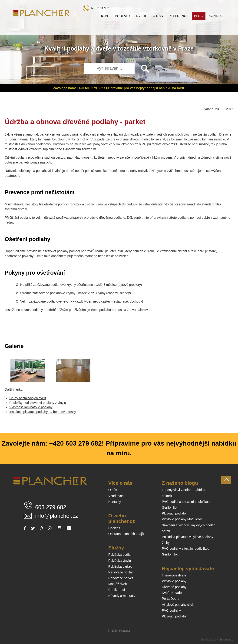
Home (104, 16)
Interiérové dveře (174, 575)
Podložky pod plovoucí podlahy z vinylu (38, 403)
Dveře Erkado (172, 593)
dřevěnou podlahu (112, 218)
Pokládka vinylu (120, 561)
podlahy (78, 48)
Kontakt (216, 16)
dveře (104, 48)
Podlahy (123, 16)
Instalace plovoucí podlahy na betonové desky (43, 412)
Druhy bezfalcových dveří (28, 398)
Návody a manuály (122, 596)
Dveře (142, 16)
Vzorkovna (116, 496)
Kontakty (115, 502)
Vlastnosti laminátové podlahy (31, 407)
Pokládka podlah (120, 555)
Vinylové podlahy (174, 581)
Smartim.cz (226, 640)
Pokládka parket (120, 566)
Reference (178, 16)
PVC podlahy (171, 610)
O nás (158, 16)
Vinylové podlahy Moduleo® (182, 519)
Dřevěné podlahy (174, 587)
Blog (199, 16)
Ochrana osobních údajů (126, 534)
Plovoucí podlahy (174, 513)
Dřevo (224, 134)
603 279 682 (100, 8)
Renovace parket (121, 578)
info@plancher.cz (56, 516)
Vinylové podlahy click (178, 605)
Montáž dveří (118, 584)
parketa (46, 134)
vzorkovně (157, 48)
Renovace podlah (121, 572)
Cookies (114, 528)
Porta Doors (170, 599)
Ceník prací (117, 590)
